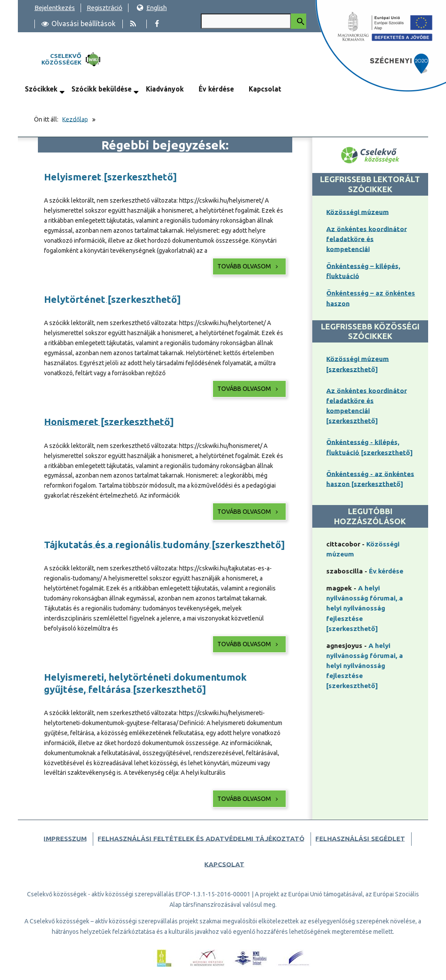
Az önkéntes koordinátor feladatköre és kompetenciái (367, 239)
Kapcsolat (265, 89)
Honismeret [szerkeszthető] (109, 422)
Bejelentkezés (55, 8)
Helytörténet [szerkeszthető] (112, 299)
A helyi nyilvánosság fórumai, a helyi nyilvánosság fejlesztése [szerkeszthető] (365, 608)
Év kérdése (216, 89)
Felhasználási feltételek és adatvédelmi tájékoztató (201, 839)
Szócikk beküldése (101, 89)
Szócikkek (41, 89)
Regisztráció (105, 8)
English (152, 8)
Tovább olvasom (248, 266)
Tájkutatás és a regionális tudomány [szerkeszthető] (164, 544)
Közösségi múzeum (358, 212)
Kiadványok (165, 89)
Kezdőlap (75, 119)
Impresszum (65, 839)
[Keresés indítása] (299, 21)
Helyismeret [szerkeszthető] (110, 177)
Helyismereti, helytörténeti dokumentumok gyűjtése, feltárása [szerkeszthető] (145, 683)
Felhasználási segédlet (360, 839)
